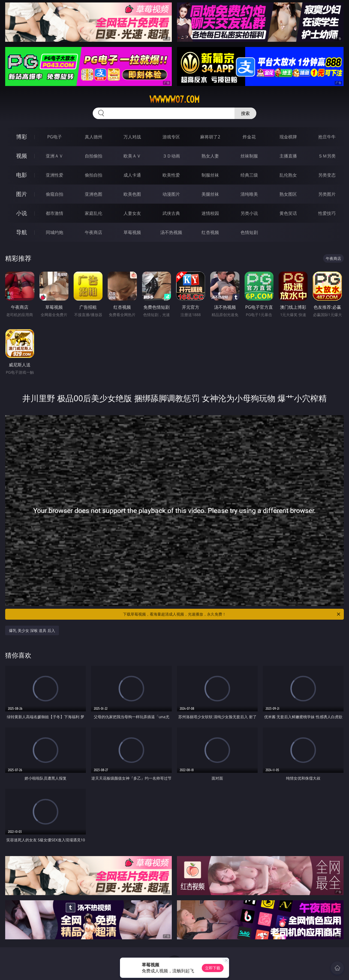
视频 (22, 156)
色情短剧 (249, 232)
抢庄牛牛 (327, 137)
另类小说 (249, 213)
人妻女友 (132, 213)
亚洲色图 (94, 194)
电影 (22, 175)
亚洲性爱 (55, 175)
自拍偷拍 (94, 156)
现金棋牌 (288, 137)
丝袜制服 (249, 156)
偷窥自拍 (55, 194)
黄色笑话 (288, 213)
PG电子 (54, 137)
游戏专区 (171, 137)
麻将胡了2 (210, 137)
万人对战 (132, 137)
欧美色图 (132, 194)
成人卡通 (132, 175)
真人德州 (94, 137)
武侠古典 (171, 213)
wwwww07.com (174, 99)
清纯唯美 (249, 194)
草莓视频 (132, 232)
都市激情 (55, 213)
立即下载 (213, 968)
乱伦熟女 (288, 175)
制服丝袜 (210, 175)
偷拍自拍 (94, 175)
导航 (22, 232)
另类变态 (327, 175)
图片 (22, 194)
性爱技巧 (327, 213)
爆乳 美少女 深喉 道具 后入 (32, 630)
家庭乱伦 (94, 213)
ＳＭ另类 (327, 156)
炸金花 (249, 137)
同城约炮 (55, 232)
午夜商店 (94, 232)
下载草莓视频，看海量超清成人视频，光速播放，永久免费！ (232, 614)
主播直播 (288, 156)
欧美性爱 (171, 175)
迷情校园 (210, 213)
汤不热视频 (171, 232)
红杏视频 (210, 232)
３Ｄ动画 (171, 156)
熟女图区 (288, 194)
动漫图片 (171, 194)
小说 (22, 213)
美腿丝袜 (210, 194)
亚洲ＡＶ (55, 156)
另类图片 (327, 194)
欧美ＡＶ (132, 156)
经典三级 (249, 175)
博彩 (22, 137)
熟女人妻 (210, 156)
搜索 (245, 113)
